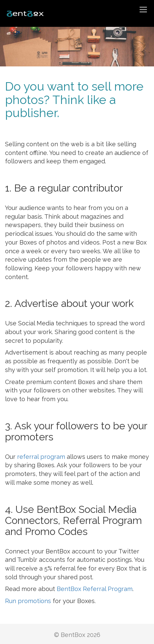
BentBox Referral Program (95, 589)
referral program (41, 457)
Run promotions (28, 601)
